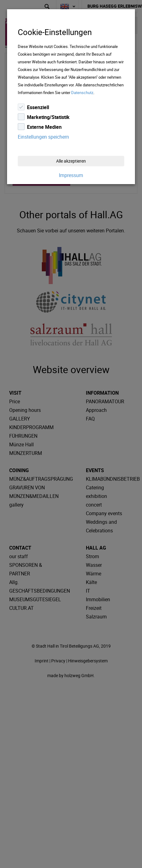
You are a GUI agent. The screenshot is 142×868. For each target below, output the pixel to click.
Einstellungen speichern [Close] (43, 137)
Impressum (71, 175)
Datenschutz (82, 93)
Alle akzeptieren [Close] (71, 161)
